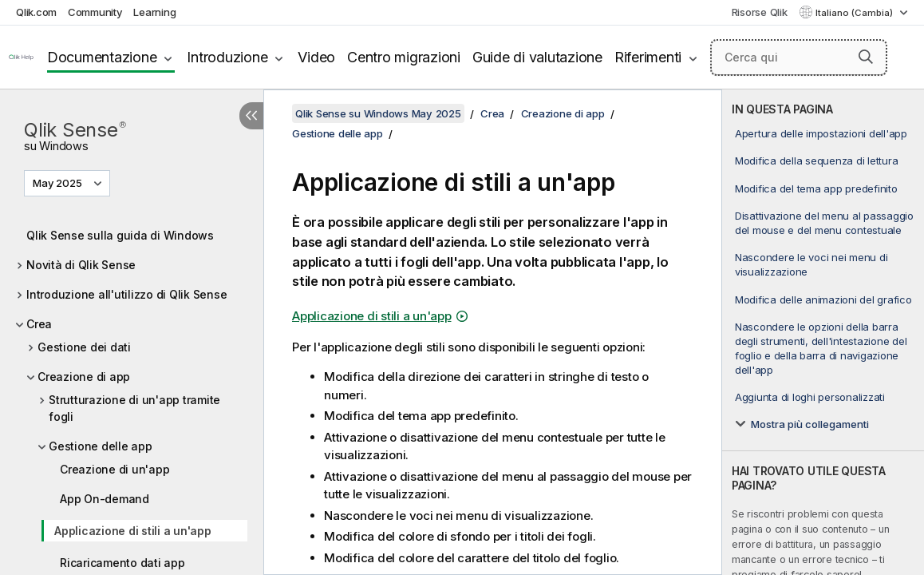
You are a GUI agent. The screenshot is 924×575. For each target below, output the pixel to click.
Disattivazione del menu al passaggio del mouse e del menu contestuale (824, 223)
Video (316, 57)
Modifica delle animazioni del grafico (823, 299)
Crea (39, 324)
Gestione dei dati (84, 347)
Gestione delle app (101, 446)
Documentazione (102, 57)
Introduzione (227, 57)
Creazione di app (84, 377)
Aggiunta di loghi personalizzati (810, 397)
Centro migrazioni (404, 57)
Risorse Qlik (760, 12)
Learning (154, 12)
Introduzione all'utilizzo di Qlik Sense (126, 294)
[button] (866, 57)
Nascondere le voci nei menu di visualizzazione (811, 264)
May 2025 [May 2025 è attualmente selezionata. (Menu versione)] (59, 183)
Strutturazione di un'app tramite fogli (134, 408)
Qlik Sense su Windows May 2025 (378, 113)
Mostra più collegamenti (810, 424)
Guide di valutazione (537, 57)
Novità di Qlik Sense (81, 265)
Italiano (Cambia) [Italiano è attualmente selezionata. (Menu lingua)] (855, 13)
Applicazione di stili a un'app (133, 531)
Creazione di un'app (115, 469)
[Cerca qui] (799, 57)
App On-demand (105, 499)
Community (95, 12)
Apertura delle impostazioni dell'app (821, 133)
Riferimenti (648, 57)
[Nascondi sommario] (251, 116)
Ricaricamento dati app (122, 563)
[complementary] (823, 332)
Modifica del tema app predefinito (816, 188)
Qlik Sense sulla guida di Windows (120, 235)
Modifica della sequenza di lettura (817, 161)
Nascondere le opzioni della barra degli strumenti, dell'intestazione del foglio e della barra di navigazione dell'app (821, 349)
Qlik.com (36, 12)
